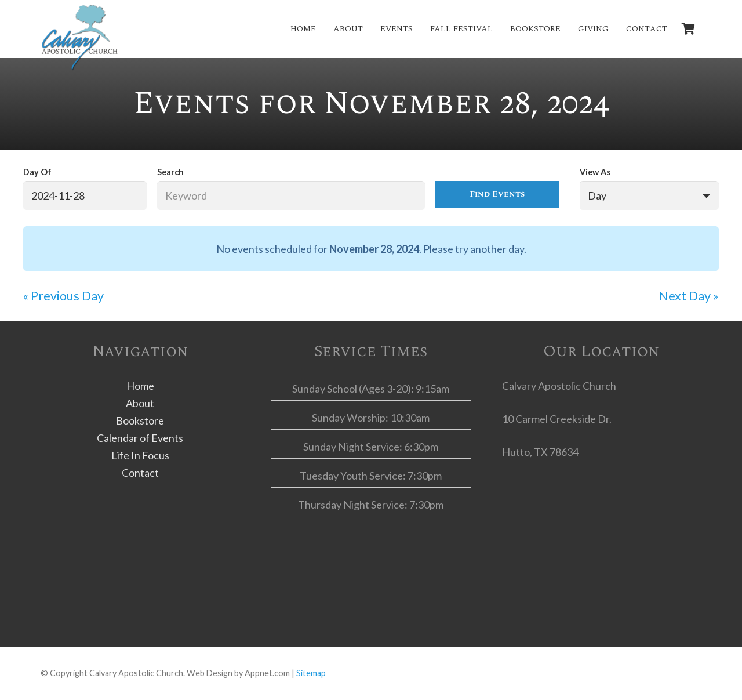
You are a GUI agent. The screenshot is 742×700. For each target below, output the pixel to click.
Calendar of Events (140, 438)
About (140, 403)
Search (170, 172)
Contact (140, 473)
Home (140, 386)
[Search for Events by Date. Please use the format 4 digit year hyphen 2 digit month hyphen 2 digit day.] (85, 195)
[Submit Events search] (497, 194)
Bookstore (140, 420)
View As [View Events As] (595, 172)
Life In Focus (140, 455)
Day (597, 195)
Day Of (37, 172)
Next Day (689, 296)
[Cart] (689, 29)
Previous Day (63, 296)
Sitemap (311, 673)
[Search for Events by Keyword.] (291, 195)
